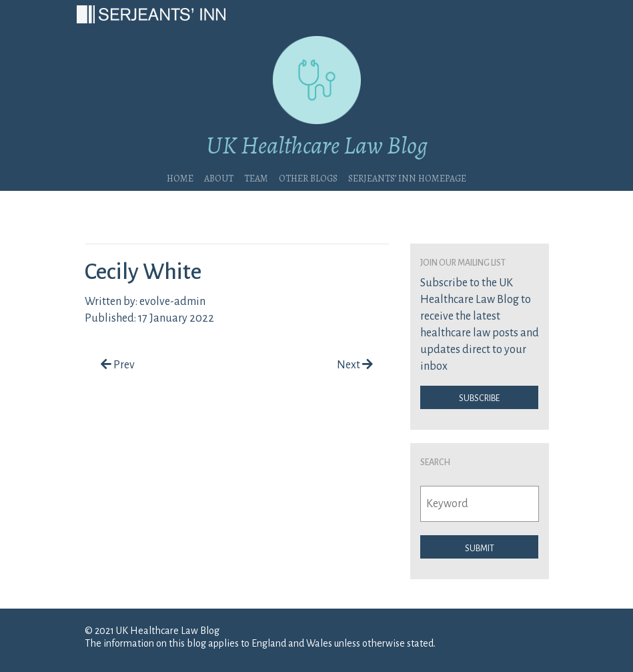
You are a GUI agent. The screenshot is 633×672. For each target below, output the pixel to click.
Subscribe (479, 397)
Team (256, 177)
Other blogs (308, 177)
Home (180, 177)
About (219, 177)
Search (435, 461)
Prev (118, 365)
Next (355, 365)
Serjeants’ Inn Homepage (407, 177)
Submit (480, 547)
